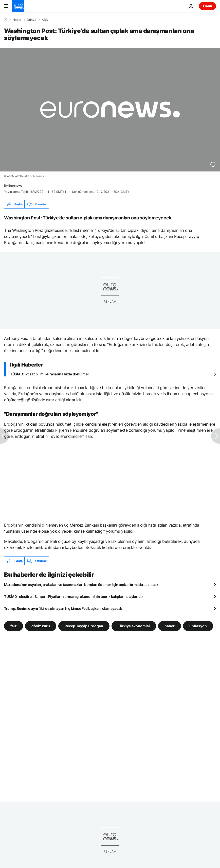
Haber (17, 20)
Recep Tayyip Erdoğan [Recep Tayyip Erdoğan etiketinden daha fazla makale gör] (84, 626)
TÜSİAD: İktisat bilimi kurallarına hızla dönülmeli (50, 374)
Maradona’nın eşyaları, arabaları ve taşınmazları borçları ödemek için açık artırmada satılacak (81, 585)
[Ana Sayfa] (6, 20)
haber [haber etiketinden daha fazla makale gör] (170, 626)
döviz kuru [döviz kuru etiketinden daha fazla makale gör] (41, 626)
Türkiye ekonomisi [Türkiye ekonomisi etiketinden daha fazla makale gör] (134, 626)
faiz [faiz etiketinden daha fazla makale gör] (14, 626)
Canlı (207, 6)
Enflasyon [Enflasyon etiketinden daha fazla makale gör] (198, 626)
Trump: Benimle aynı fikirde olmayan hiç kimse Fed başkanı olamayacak (63, 608)
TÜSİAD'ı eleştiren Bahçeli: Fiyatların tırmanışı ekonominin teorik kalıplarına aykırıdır (74, 596)
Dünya (32, 20)
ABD (45, 20)
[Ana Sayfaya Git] (18, 6)
